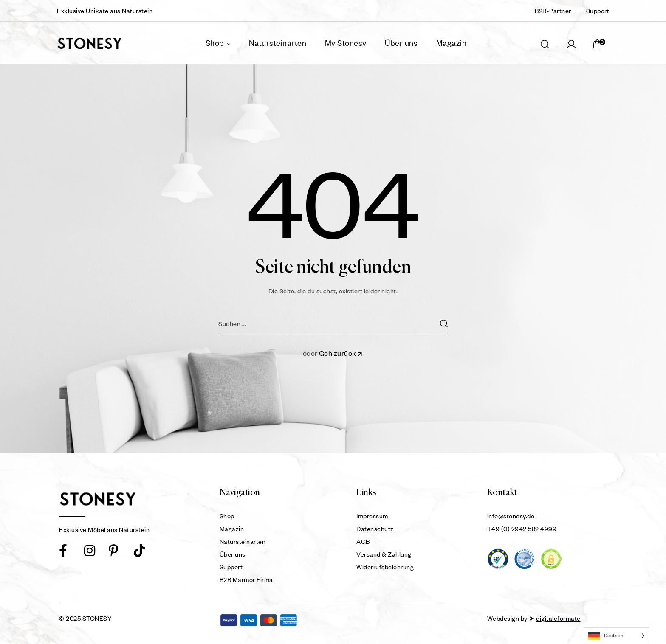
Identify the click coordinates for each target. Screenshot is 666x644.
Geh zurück (341, 353)
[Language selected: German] (617, 636)
